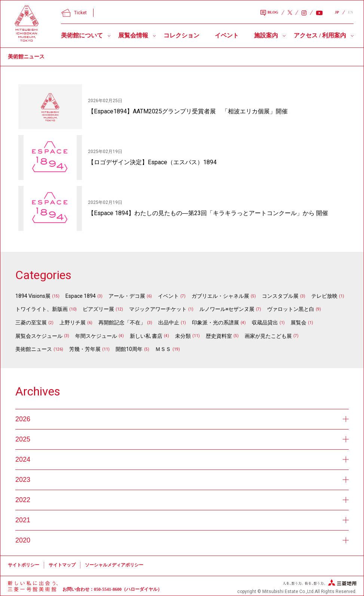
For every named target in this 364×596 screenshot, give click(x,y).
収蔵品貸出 (265, 323)
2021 (182, 520)
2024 (182, 459)
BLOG (269, 13)
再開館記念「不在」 (122, 323)
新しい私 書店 (146, 336)
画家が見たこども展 (268, 336)
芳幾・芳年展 (85, 349)
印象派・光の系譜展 (215, 323)
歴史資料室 (219, 336)
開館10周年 (129, 349)
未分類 (183, 336)
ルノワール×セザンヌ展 (227, 309)
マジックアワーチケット (158, 309)
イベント (227, 35)
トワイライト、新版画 (42, 309)
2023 (182, 480)
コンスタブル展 (280, 296)
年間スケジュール (96, 336)
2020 (182, 540)
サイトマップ (62, 565)
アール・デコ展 (127, 296)
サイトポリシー (24, 565)
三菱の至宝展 (31, 323)
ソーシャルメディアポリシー (114, 565)
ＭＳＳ (163, 349)
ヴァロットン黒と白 (291, 309)
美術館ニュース (34, 349)
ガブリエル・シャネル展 (220, 296)
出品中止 (169, 323)
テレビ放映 (324, 296)
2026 (182, 419)
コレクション (181, 35)
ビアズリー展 (98, 309)
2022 (182, 500)
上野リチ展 (73, 323)
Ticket (74, 13)
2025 (182, 439)
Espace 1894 (81, 296)
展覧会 (299, 323)
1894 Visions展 (33, 296)
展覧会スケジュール (39, 336)
